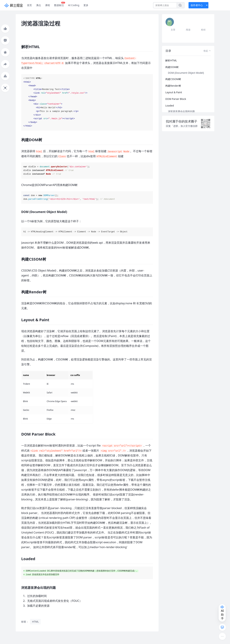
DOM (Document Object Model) (186, 73)
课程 (48, 5)
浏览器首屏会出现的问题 (181, 111)
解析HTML (171, 60)
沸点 (39, 5)
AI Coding (74, 5)
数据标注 (60, 4)
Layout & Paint (174, 92)
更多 (86, 5)
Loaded (170, 106)
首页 (29, 5)
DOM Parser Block (176, 99)
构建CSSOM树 (173, 79)
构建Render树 (173, 86)
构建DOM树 (172, 67)
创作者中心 (197, 5)
